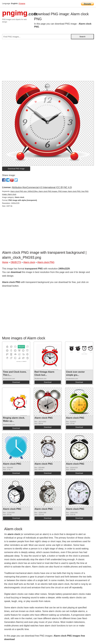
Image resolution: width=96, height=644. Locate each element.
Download (16, 382)
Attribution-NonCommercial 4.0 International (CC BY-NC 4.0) (42, 187)
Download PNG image (16, 169)
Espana (22, 3)
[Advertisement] (48, 61)
